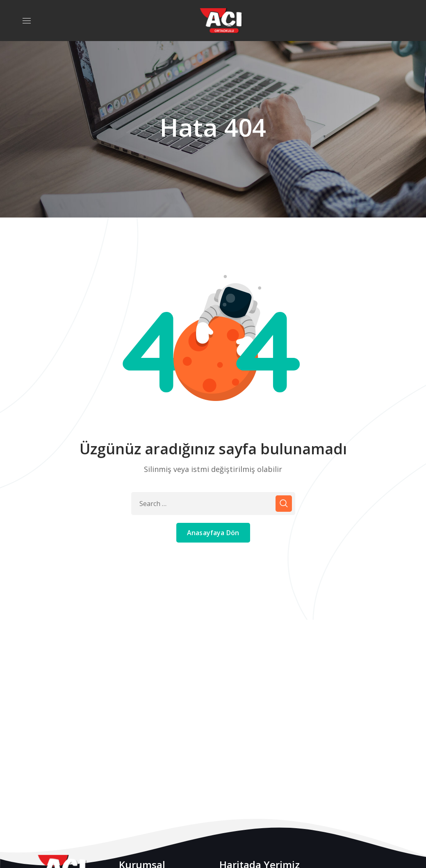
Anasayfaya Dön (213, 533)
